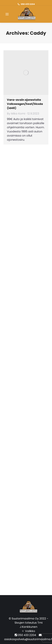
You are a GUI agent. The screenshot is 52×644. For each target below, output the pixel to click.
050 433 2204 (28, 4)
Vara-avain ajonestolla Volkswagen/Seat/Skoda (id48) (25, 104)
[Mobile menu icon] (7, 14)
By (16, 114)
